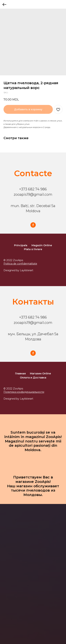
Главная (20, 373)
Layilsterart (27, 270)
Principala (21, 245)
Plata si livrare (33, 249)
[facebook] (33, 225)
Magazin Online (42, 245)
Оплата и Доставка (33, 378)
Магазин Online (40, 373)
